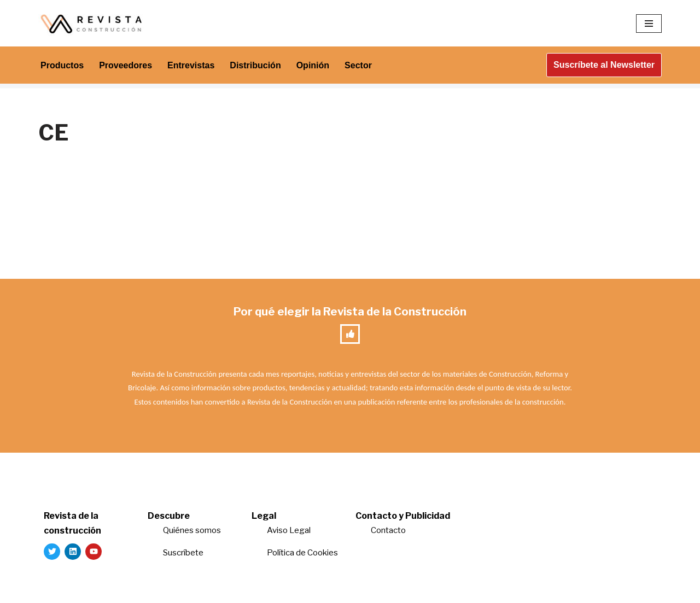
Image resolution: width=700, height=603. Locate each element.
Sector (358, 65)
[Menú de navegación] (649, 24)
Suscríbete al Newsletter (604, 65)
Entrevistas (191, 65)
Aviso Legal (289, 530)
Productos (62, 65)
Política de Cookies (302, 553)
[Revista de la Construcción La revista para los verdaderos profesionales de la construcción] (93, 23)
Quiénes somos (192, 530)
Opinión (313, 65)
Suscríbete (184, 553)
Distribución (255, 65)
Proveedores (126, 65)
